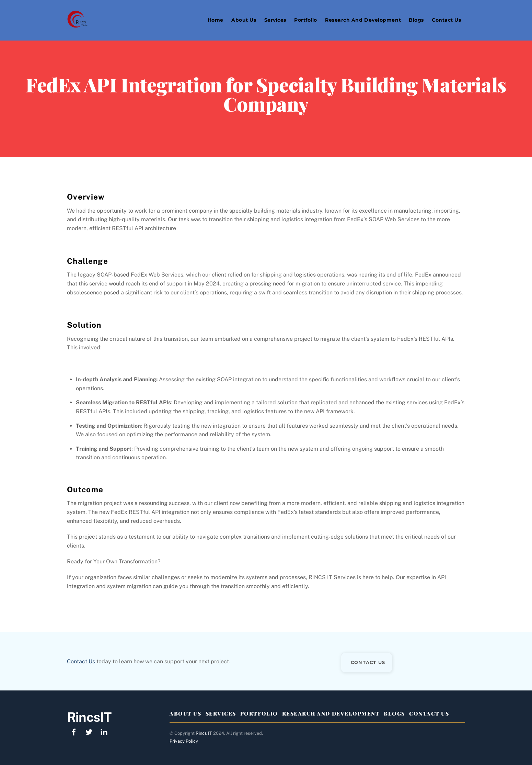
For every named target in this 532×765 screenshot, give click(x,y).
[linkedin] (104, 731)
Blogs (416, 20)
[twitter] (89, 731)
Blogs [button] (394, 713)
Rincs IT (204, 733)
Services (275, 20)
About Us (244, 20)
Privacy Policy (184, 741)
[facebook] (74, 731)
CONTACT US (368, 662)
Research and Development (363, 20)
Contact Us (446, 20)
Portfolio (306, 20)
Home (216, 20)
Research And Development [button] (331, 713)
